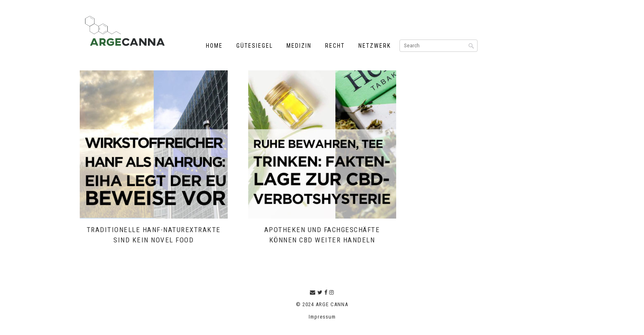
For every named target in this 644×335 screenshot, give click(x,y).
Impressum (322, 317)
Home (214, 46)
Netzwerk (375, 46)
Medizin (299, 46)
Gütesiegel (255, 46)
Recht (335, 46)
